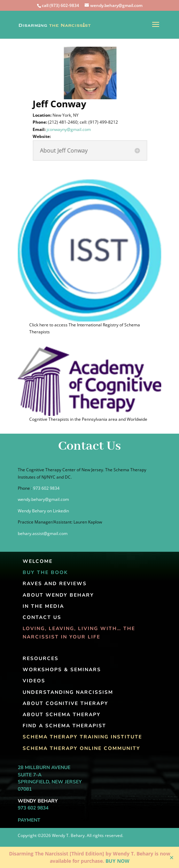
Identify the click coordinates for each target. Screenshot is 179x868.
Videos (34, 681)
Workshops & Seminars (62, 670)
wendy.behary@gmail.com (43, 499)
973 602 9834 (46, 488)
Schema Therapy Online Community (81, 748)
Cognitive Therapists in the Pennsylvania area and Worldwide (88, 419)
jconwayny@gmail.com (71, 129)
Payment (29, 820)
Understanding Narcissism (68, 692)
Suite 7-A (30, 775)
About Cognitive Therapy (65, 703)
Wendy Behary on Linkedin (43, 511)
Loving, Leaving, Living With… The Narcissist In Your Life (79, 633)
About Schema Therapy (62, 715)
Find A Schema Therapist (64, 726)
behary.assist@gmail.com (43, 533)
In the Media (43, 606)
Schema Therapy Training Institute (82, 737)
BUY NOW (118, 861)
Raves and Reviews (55, 584)
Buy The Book (45, 572)
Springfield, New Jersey (50, 782)
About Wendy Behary (58, 595)
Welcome (38, 561)
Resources (41, 658)
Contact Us (42, 617)
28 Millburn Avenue (44, 768)
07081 (25, 789)
